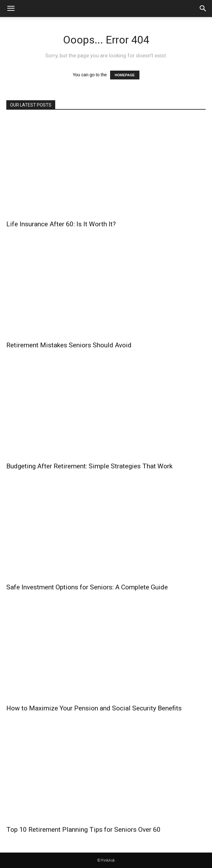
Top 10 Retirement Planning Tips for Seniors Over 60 (83, 830)
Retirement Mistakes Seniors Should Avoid (69, 345)
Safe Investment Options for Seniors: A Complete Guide (87, 587)
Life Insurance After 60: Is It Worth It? (61, 224)
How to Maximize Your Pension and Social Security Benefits (94, 708)
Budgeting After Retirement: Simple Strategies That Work (89, 466)
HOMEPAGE (125, 75)
